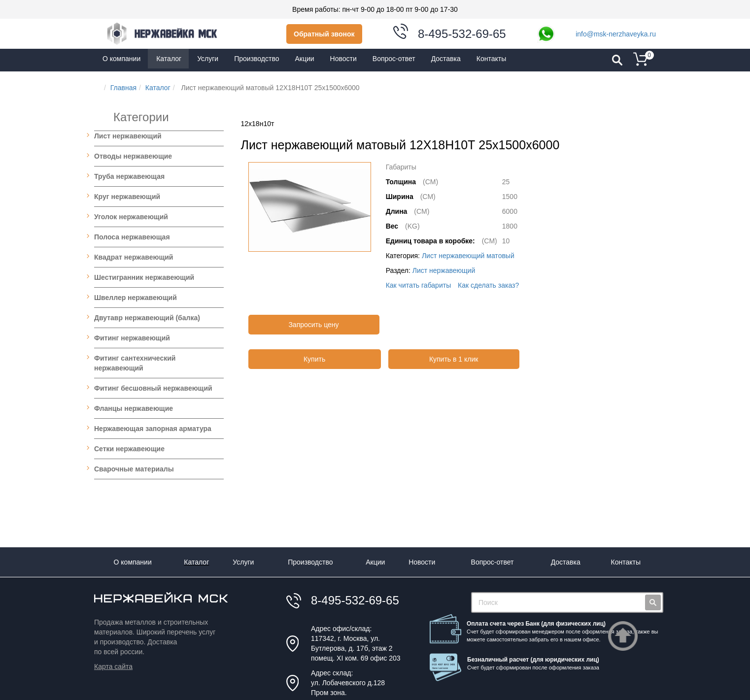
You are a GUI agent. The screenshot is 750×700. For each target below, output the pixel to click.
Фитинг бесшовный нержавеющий (153, 388)
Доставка (566, 562)
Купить (314, 359)
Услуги (243, 562)
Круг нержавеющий (127, 197)
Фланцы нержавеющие (134, 408)
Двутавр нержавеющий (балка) (147, 318)
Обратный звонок (324, 34)
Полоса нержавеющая (132, 237)
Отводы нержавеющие (133, 156)
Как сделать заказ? (488, 285)
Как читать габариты (419, 285)
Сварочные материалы (134, 469)
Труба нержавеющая (129, 176)
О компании (133, 562)
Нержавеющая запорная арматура (153, 429)
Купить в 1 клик (454, 359)
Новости (422, 562)
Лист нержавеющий (128, 136)
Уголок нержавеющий (131, 217)
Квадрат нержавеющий (134, 257)
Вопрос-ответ (493, 562)
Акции (375, 562)
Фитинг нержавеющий (132, 338)
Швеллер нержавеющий (136, 298)
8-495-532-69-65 (462, 34)
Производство (310, 562)
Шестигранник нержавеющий (144, 277)
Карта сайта (113, 667)
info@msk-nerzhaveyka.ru (616, 34)
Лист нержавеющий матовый (468, 256)
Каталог (196, 562)
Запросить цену (313, 325)
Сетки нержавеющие (129, 449)
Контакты (626, 562)
